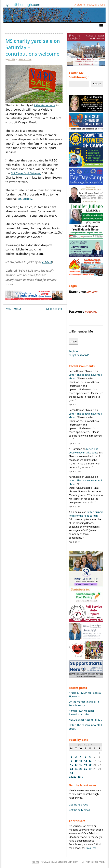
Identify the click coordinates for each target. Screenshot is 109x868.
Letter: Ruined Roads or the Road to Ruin (86, 514)
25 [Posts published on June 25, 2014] (81, 769)
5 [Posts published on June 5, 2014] (85, 757)
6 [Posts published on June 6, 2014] (90, 757)
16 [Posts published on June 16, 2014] (71, 765)
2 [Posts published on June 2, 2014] (71, 757)
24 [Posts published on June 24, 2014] (76, 769)
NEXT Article (54, 309)
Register (73, 351)
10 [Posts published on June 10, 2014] (76, 761)
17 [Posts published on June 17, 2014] (76, 765)
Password (83, 312)
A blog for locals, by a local (90, 5)
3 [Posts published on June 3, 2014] (76, 757)
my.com (22, 5)
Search (97, 84)
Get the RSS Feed (78, 805)
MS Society (25, 199)
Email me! (91, 848)
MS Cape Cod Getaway (26, 173)
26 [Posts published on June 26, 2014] (85, 769)
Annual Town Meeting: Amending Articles (81, 713)
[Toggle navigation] (101, 26)
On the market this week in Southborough (84, 704)
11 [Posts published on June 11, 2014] (81, 761)
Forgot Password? (79, 355)
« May (73, 777)
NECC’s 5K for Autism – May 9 (85, 720)
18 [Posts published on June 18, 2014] (81, 765)
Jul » (81, 777)
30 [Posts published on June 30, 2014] (71, 773)
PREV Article (13, 309)
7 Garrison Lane (44, 105)
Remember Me (82, 331)
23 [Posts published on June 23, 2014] (71, 769)
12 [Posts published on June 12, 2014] (85, 761)
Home (36, 862)
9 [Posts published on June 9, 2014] (71, 761)
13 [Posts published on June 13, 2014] (90, 761)
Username (84, 292)
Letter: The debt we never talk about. (84, 451)
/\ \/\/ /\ (47, 262)
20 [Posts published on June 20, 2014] (90, 765)
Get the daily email (79, 810)
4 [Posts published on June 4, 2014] (81, 757)
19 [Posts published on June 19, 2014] (85, 765)
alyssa (12, 59)
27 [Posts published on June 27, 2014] (90, 769)
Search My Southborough (79, 75)
